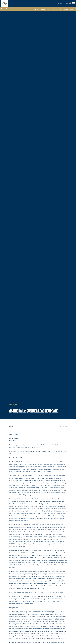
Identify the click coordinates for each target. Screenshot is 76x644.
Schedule (37, 9)
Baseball (4, 9)
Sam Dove (12, 462)
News (53, 9)
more (71, 9)
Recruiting (65, 9)
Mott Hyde (13, 499)
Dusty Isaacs (13, 525)
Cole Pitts (12, 571)
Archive (59, 9)
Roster (43, 9)
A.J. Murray (13, 642)
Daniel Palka (13, 504)
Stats (48, 9)
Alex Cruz (12, 612)
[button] (58, 3)
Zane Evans (13, 476)
